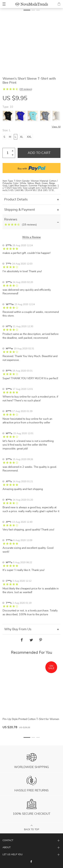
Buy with (32, 168)
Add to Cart (39, 153)
